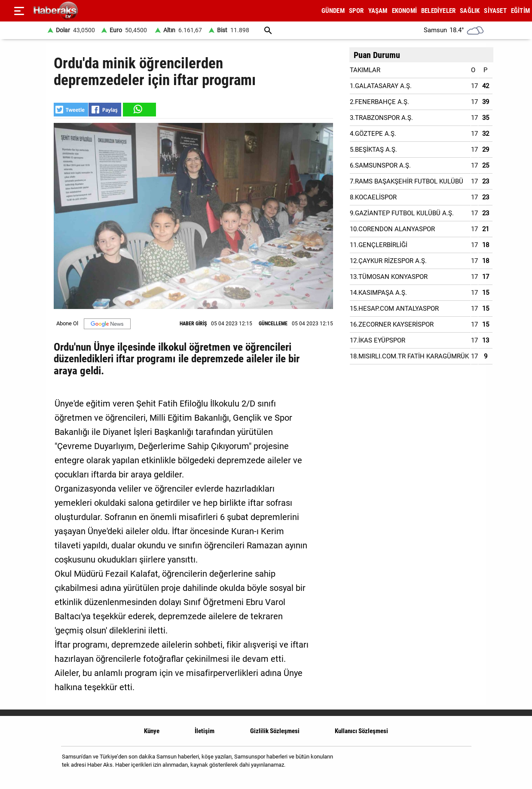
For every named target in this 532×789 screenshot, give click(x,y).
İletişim (205, 731)
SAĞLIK (470, 11)
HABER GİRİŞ (193, 324)
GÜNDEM (333, 11)
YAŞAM (378, 11)
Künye (152, 731)
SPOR (356, 11)
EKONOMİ (404, 11)
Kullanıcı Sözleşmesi (361, 731)
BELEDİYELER (438, 11)
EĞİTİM (520, 11)
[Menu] (19, 11)
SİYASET (495, 11)
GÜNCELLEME (273, 324)
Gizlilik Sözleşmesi (275, 731)
